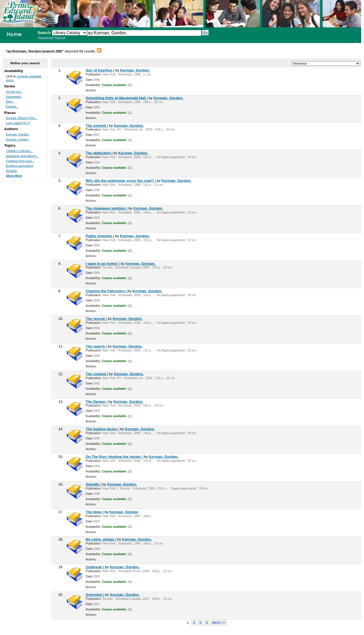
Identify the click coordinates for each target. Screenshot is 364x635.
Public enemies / (100, 236)
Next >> (219, 623)
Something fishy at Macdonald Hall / (117, 98)
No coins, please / (101, 539)
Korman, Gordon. (135, 70)
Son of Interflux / (100, 70)
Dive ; (10, 101)
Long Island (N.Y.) (18, 123)
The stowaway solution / (107, 208)
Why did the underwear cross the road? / (121, 181)
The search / (97, 346)
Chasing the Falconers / (107, 291)
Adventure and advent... (22, 156)
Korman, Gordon (124, 512)
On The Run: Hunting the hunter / (115, 457)
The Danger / (97, 402)
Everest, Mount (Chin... (22, 118)
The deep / (95, 512)
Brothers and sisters (20, 166)
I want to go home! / (103, 264)
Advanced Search (52, 38)
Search (44, 33)
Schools (11, 171)
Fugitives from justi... (20, 161)
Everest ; (12, 106)
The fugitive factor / (103, 429)
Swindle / (94, 484)
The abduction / (100, 153)
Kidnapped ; (14, 97)
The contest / (97, 374)
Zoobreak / (95, 567)
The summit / (97, 126)
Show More (14, 176)
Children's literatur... (19, 151)
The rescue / (97, 319)
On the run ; (14, 92)
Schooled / (95, 595)
